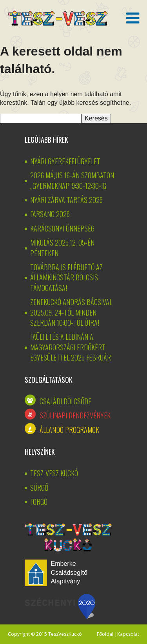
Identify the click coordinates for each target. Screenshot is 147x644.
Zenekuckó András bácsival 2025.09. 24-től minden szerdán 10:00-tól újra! (71, 312)
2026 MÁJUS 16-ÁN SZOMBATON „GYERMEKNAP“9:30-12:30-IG (72, 180)
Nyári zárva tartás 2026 (66, 200)
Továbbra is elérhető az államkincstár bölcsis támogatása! (66, 277)
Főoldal (105, 634)
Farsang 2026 (50, 214)
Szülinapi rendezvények (75, 415)
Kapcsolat (128, 634)
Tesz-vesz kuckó (54, 473)
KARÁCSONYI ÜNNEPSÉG (62, 228)
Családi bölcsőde (65, 401)
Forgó (39, 502)
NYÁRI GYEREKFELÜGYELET (65, 161)
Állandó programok (69, 430)
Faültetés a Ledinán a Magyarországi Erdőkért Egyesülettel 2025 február (71, 347)
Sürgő (39, 488)
